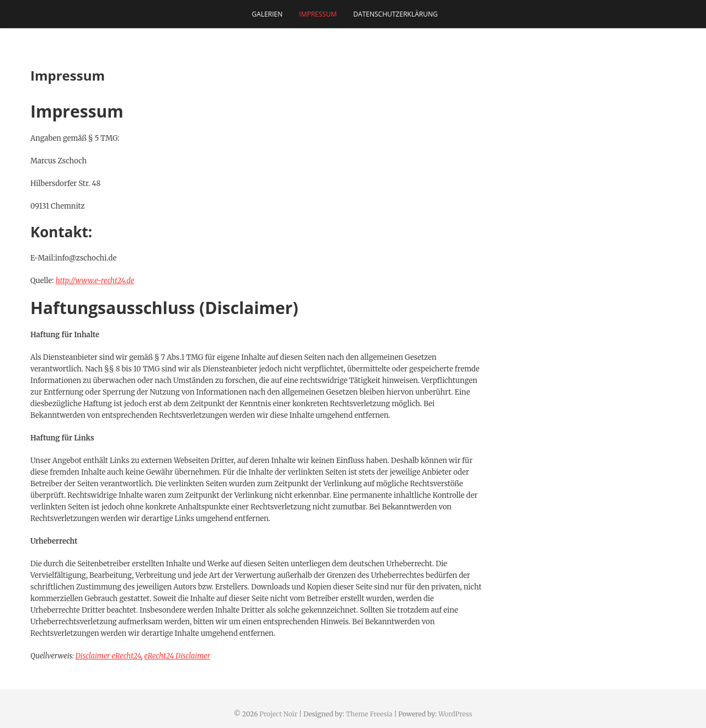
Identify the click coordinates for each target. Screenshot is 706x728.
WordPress (456, 714)
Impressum (318, 14)
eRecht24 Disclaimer (177, 656)
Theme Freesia (369, 714)
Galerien (268, 14)
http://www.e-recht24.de (95, 281)
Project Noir (278, 714)
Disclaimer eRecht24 (108, 656)
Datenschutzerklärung (395, 14)
